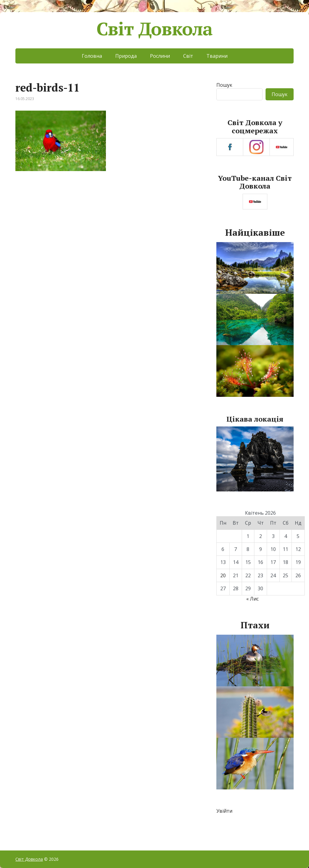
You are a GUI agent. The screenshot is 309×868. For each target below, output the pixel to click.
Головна (92, 56)
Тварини (217, 56)
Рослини (160, 56)
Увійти (224, 811)
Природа (126, 56)
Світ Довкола (155, 29)
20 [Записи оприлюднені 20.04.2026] (223, 575)
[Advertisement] (109, 227)
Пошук (224, 85)
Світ (188, 56)
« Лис (252, 599)
